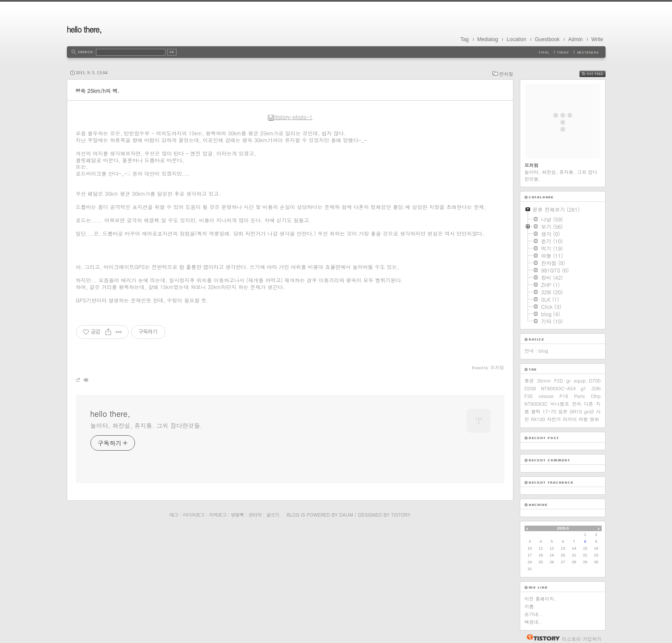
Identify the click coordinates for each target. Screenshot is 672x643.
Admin (576, 39)
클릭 (536, 411)
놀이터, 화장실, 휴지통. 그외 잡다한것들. (146, 425)
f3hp (596, 396)
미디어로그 (194, 515)
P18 (564, 396)
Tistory (401, 515)
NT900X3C (536, 404)
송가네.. (533, 614)
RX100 (538, 419)
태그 (174, 515)
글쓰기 (273, 515)
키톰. (530, 606)
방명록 (237, 515)
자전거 (554, 419)
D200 (530, 388)
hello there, (84, 29)
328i (596, 388)
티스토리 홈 (541, 637)
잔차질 (506, 74)
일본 (563, 411)
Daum (346, 515)
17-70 (549, 411)
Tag (464, 39)
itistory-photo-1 (290, 117)
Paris (579, 396)
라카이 (570, 419)
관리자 (255, 515)
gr (568, 381)
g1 (583, 388)
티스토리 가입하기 (582, 639)
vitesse (546, 396)
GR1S (576, 411)
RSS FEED (599, 74)
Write (597, 39)
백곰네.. (533, 622)
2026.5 (563, 528)
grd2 (589, 411)
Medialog (488, 39)
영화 (594, 419)
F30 (529, 396)
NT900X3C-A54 (558, 388)
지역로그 (218, 515)
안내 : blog (536, 351)
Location (516, 39)
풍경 (529, 381)
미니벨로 (560, 404)
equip (580, 381)
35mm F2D (550, 381)
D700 (595, 381)
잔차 (576, 404)
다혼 (588, 404)
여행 (583, 419)
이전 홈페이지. (540, 599)
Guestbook (547, 39)
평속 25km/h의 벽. (97, 91)
